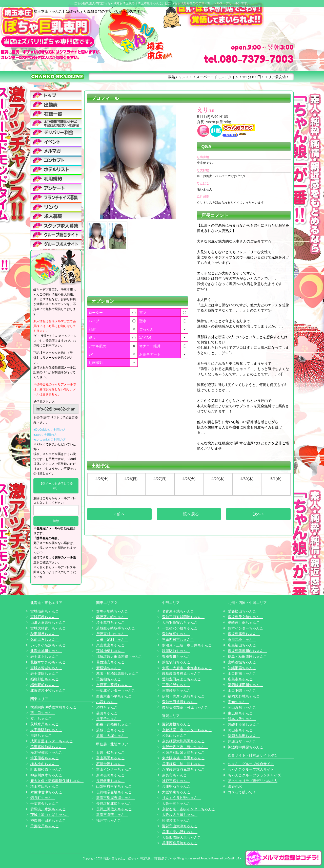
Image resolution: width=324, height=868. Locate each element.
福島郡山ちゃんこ (45, 679)
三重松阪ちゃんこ (176, 685)
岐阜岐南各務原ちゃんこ (181, 673)
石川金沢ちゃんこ (110, 764)
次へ (258, 514)
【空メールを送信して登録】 (56, 486)
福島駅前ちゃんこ (45, 685)
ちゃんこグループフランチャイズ (254, 775)
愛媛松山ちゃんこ (242, 611)
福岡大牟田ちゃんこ (244, 736)
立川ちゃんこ (41, 718)
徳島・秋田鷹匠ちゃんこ (247, 656)
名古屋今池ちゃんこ (178, 611)
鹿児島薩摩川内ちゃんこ (247, 651)
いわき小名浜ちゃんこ (48, 645)
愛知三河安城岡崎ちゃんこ (183, 617)
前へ (119, 514)
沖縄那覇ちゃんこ (242, 668)
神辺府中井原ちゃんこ (246, 747)
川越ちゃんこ (41, 735)
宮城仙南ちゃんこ (45, 611)
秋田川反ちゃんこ (45, 634)
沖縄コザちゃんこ (242, 741)
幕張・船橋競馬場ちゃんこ (117, 673)
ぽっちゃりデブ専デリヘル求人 (253, 781)
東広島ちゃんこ (240, 713)
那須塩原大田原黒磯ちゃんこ (119, 656)
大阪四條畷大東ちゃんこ (181, 837)
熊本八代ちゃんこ (242, 719)
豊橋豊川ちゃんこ (176, 656)
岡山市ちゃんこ (240, 730)
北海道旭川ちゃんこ (46, 651)
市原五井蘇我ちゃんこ (114, 685)
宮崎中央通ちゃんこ (244, 724)
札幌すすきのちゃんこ (48, 662)
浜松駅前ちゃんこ (176, 662)
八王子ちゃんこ (109, 719)
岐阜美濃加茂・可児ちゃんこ (185, 707)
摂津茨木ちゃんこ (176, 820)
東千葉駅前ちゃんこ (46, 730)
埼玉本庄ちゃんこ (45, 786)
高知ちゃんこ (238, 702)
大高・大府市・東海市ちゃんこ (187, 668)
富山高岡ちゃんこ (110, 758)
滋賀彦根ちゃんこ (176, 724)
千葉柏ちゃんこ (109, 679)
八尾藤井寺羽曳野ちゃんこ (183, 769)
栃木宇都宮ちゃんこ (46, 752)
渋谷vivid (235, 786)
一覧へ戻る (189, 514)
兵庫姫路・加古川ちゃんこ (183, 764)
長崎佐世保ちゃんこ (244, 622)
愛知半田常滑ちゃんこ (180, 702)
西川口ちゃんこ (43, 713)
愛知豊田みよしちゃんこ (181, 679)
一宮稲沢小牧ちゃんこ (180, 628)
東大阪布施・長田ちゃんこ (183, 758)
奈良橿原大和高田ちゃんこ (183, 741)
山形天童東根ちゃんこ (48, 622)
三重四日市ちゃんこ (178, 639)
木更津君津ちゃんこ (46, 792)
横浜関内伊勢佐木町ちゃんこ (53, 707)
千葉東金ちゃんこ (45, 803)
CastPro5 (233, 858)
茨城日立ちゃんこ (110, 730)
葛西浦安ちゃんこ (110, 662)
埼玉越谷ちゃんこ (110, 622)
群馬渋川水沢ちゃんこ (48, 809)
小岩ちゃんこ (107, 702)
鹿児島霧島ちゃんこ (244, 634)
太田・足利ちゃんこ (112, 639)
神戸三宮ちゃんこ (176, 781)
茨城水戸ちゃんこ (45, 724)
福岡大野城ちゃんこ (244, 696)
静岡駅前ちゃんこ (176, 651)
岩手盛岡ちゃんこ (45, 673)
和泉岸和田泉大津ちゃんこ (183, 752)
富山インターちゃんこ (114, 769)
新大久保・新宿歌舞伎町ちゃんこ (57, 781)
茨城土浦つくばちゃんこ (50, 815)
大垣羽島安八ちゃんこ (180, 622)
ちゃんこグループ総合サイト (251, 764)
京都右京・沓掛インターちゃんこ (189, 809)
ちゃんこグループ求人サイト (251, 769)
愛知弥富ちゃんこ (176, 634)
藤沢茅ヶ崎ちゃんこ (112, 617)
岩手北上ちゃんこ (45, 656)
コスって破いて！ (242, 792)
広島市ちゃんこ (240, 679)
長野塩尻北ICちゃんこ (114, 803)
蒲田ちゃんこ (107, 713)
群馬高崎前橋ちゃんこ (48, 747)
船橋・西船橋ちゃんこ (114, 724)
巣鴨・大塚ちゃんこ (112, 736)
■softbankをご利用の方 (50, 439)
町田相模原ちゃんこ (46, 769)
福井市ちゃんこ (109, 820)
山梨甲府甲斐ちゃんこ (114, 786)
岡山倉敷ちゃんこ (242, 707)
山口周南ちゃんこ (242, 673)
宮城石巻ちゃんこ (45, 617)
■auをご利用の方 (45, 435)
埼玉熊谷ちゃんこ (45, 758)
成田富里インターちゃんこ (52, 741)
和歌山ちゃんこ (174, 735)
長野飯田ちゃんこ (110, 781)
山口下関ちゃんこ (242, 690)
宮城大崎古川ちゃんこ (48, 628)
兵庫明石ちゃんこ (176, 786)
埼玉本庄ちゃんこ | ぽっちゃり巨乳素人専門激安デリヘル (140, 858)
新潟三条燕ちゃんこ (112, 815)
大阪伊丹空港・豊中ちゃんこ (185, 747)
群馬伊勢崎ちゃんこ (112, 611)
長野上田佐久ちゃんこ (114, 809)
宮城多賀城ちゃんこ (46, 668)
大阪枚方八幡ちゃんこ (180, 815)
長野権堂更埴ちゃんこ (114, 792)
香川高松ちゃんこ (242, 639)
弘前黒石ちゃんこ (45, 639)
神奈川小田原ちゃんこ (48, 820)
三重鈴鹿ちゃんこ (176, 690)
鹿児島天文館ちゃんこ (246, 617)
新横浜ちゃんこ (109, 668)
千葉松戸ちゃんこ (45, 826)
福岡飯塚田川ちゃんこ (246, 685)
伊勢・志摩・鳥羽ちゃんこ (183, 696)
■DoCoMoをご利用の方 (50, 430)
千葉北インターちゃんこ (116, 690)
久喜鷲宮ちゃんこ (110, 645)
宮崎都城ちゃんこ (242, 662)
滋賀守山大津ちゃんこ (180, 826)
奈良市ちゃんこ (174, 775)
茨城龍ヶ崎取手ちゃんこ (116, 628)
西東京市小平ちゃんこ (114, 696)
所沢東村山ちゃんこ (112, 634)
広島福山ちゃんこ (242, 645)
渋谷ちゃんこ (107, 707)
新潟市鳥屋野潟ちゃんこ (116, 798)
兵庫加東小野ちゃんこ (180, 832)
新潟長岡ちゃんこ (110, 775)
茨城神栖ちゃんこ (110, 651)
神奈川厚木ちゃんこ (46, 775)
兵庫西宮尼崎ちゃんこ (180, 843)
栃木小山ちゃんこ (45, 764)
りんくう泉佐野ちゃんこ (181, 798)
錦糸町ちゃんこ (43, 798)
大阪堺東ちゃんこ (176, 792)
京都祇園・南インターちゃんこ (187, 730)
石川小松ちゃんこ (110, 752)
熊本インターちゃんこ (246, 628)
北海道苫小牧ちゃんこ (48, 690)
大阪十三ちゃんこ (176, 803)
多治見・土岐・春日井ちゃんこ (187, 645)
